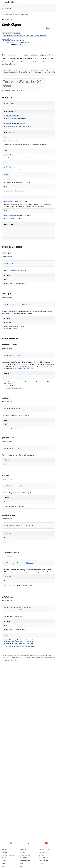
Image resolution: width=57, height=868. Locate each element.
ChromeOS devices (44, 858)
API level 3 (10, 257)
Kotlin (48, 28)
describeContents (10, 141)
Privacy (22, 863)
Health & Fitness (25, 858)
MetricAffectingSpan (18, 36)
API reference (7, 9)
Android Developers (7, 15)
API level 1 (10, 20)
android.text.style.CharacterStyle (14, 41)
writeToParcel (9, 215)
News (4, 863)
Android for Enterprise (8, 855)
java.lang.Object (7, 39)
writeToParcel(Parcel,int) (21, 366)
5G (21, 866)
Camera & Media (25, 861)
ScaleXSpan (8, 116)
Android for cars (43, 861)
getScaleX (7, 155)
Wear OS (41, 855)
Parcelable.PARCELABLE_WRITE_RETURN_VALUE (19, 642)
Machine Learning (25, 855)
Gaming (23, 852)
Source (4, 861)
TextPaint (19, 191)
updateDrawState (9, 191)
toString (7, 179)
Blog (3, 866)
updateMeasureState (11, 201)
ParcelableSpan (40, 36)
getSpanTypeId (9, 167)
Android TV (42, 863)
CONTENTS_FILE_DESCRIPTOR (22, 368)
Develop (17, 15)
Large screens (43, 852)
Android (4, 852)
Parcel (14, 116)
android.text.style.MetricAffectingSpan (18, 42)
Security (4, 858)
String (6, 174)
